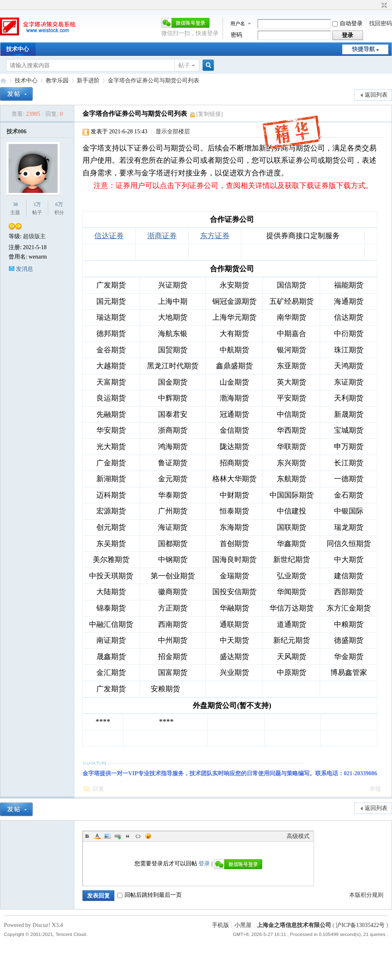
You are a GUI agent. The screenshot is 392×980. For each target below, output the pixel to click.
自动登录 (347, 23)
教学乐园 (57, 81)
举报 (375, 789)
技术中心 (18, 49)
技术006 (17, 132)
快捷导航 (363, 49)
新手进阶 (88, 81)
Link (118, 836)
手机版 (220, 925)
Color (97, 836)
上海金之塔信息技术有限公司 (294, 925)
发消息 (24, 269)
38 (15, 204)
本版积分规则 (366, 895)
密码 (236, 35)
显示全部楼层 (173, 132)
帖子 (184, 65)
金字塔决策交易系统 (3, 81)
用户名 (238, 24)
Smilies (148, 836)
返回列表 (376, 95)
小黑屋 (243, 925)
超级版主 (34, 236)
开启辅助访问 (376, 6)
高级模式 (298, 836)
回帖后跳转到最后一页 (149, 895)
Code (138, 836)
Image (107, 836)
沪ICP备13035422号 (361, 925)
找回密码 (381, 23)
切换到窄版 (383, 6)
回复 (98, 789)
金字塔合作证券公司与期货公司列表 (154, 81)
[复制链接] (209, 114)
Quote (128, 836)
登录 (204, 864)
